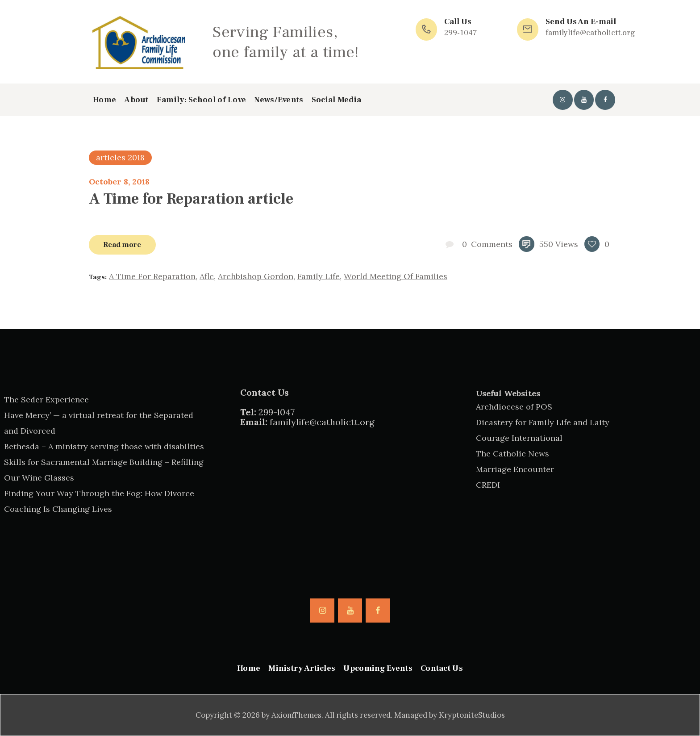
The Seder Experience (46, 399)
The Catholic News (512, 454)
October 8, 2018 (119, 182)
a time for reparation (152, 276)
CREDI (488, 485)
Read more (122, 245)
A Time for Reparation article (191, 199)
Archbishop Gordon (256, 276)
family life (319, 276)
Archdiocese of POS (514, 407)
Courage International (519, 438)
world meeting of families (396, 276)
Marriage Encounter (515, 469)
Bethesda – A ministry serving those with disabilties (104, 446)
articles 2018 (120, 157)
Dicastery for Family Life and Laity (543, 422)
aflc (207, 276)
